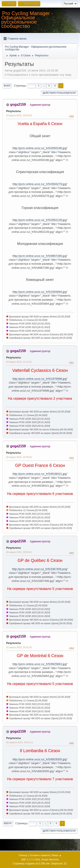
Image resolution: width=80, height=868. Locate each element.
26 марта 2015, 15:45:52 (19, 457)
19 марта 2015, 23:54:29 (19, 115)
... (44, 86)
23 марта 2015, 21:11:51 (19, 362)
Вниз (7, 86)
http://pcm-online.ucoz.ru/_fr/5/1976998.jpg (39, 379)
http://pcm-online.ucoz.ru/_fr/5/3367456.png (39, 569)
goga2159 (18, 104)
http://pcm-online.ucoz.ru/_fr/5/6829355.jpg (39, 759)
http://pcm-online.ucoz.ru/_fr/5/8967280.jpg (39, 256)
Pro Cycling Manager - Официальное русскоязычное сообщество (27, 20)
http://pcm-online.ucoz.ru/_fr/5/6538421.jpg (39, 474)
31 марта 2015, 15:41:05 (19, 647)
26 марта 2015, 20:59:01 (19, 552)
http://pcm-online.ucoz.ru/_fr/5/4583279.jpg (39, 184)
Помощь (23, 855)
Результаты (14, 111)
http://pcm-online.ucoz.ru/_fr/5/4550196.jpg (39, 148)
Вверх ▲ (57, 855)
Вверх (8, 823)
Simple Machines (50, 859)
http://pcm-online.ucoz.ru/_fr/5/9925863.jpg (39, 664)
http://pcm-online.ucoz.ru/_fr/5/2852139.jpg (39, 220)
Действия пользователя (59, 93)
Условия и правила (40, 855)
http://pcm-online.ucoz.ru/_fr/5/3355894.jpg (39, 292)
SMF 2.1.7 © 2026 (31, 859)
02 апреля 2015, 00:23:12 (20, 742)
